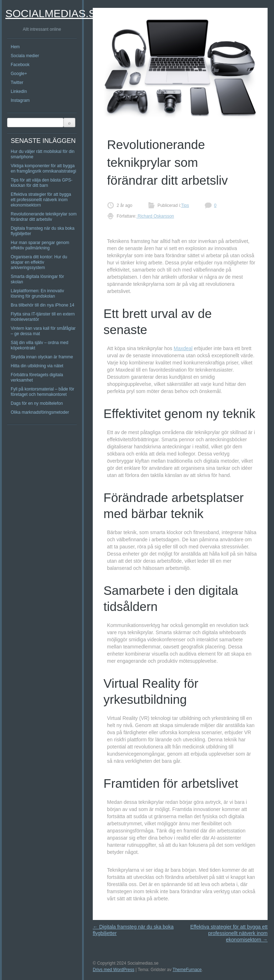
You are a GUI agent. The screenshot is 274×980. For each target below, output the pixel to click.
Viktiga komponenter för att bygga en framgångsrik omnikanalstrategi (43, 168)
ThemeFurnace (187, 970)
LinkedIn (19, 91)
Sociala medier (25, 56)
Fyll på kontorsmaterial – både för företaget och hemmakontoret (42, 392)
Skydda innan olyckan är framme (42, 357)
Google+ (19, 74)
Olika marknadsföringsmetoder (40, 412)
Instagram (20, 100)
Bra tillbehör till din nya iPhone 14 (42, 305)
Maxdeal (183, 348)
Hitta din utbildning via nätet (37, 366)
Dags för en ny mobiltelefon (37, 403)
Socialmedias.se (54, 13)
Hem (15, 47)
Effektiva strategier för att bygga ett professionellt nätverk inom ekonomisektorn (41, 200)
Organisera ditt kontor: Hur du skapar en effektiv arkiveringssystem (39, 262)
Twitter (17, 83)
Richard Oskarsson (155, 216)
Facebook (20, 65)
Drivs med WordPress (113, 970)
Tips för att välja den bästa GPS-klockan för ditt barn (42, 183)
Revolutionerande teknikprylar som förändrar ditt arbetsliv (44, 217)
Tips (185, 205)
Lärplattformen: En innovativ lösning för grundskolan (37, 293)
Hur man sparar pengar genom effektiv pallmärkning (40, 245)
